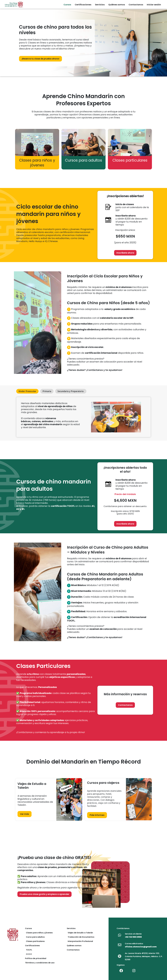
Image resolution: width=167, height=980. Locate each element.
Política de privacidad (36, 958)
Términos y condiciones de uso (40, 963)
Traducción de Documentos (81, 937)
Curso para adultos (35, 937)
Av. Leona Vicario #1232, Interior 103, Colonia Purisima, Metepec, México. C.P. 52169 (144, 956)
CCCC (29, 954)
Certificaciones (32, 946)
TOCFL (29, 950)
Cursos (28, 928)
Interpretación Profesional (80, 941)
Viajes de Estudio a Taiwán (80, 933)
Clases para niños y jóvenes (39, 933)
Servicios (71, 928)
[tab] (27, 391)
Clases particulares (35, 941)
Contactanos (73, 950)
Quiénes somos (74, 946)
